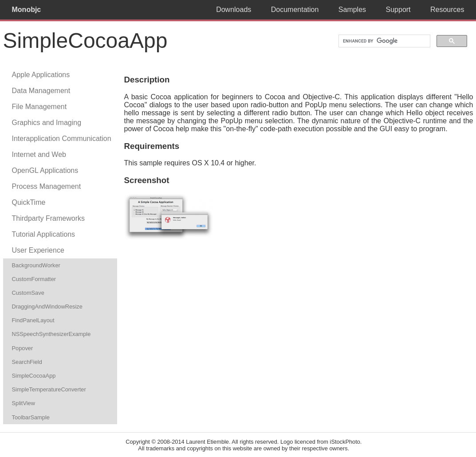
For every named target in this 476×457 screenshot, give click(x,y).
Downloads (234, 10)
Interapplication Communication (62, 139)
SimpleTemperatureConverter (49, 389)
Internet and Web (39, 154)
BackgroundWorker (36, 265)
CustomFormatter (34, 279)
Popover (23, 348)
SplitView (24, 403)
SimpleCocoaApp (34, 376)
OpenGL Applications (45, 170)
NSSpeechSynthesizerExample (51, 334)
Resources (447, 10)
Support (398, 10)
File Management (39, 107)
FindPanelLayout (33, 320)
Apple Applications (41, 75)
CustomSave (28, 293)
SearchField (27, 362)
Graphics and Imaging (47, 123)
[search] (384, 41)
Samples (352, 10)
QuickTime (29, 202)
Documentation (295, 10)
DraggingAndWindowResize (47, 307)
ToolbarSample (31, 417)
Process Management (47, 186)
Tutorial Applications (44, 234)
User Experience (38, 250)
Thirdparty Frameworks (48, 218)
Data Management (41, 91)
